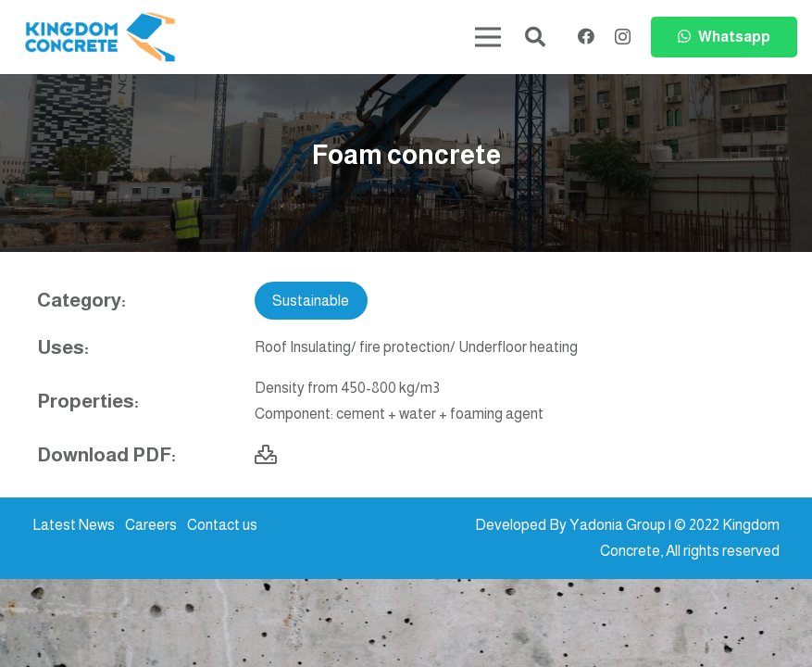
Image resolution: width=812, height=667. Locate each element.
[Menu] (488, 37)
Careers (151, 525)
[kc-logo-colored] (100, 38)
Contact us (222, 525)
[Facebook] (586, 36)
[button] (535, 38)
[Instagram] (623, 37)
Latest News (74, 525)
